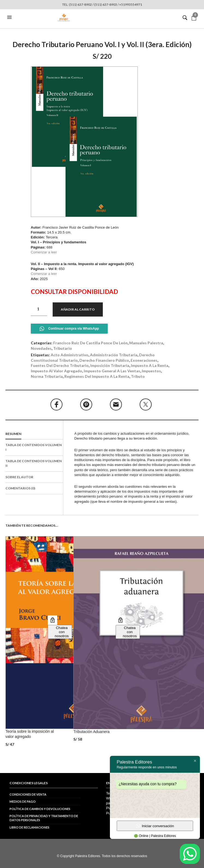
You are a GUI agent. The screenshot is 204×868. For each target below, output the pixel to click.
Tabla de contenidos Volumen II (34, 463)
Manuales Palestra (146, 343)
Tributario (63, 348)
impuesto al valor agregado (56, 371)
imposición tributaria (110, 365)
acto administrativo (70, 355)
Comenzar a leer (44, 252)
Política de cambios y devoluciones (40, 809)
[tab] (34, 434)
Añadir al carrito (78, 309)
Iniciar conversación (155, 826)
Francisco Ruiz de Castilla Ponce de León (90, 343)
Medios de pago (23, 801)
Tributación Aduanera (91, 732)
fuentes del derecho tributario (60, 365)
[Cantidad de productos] (39, 309)
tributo (138, 376)
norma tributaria (47, 376)
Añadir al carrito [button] (52, 620)
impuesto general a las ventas (112, 371)
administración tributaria (114, 355)
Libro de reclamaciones (29, 827)
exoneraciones (144, 360)
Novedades (41, 348)
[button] (10, 17)
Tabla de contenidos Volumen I (34, 447)
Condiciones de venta (28, 794)
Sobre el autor (19, 477)
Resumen (13, 434)
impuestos (151, 371)
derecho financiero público (104, 360)
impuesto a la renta (150, 365)
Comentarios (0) (20, 488)
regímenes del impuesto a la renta (97, 376)
